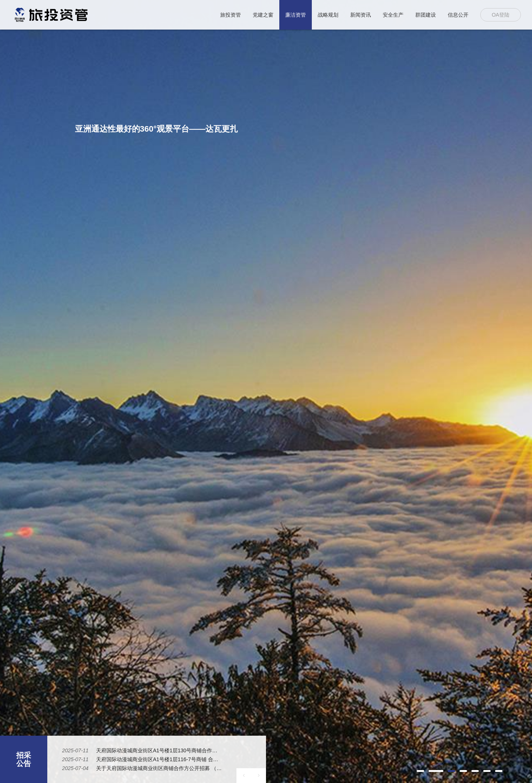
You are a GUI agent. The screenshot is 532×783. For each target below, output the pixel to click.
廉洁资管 (296, 15)
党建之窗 (263, 15)
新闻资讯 (361, 15)
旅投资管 (231, 15)
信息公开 (458, 15)
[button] (420, 771)
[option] (266, 391)
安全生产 (393, 15)
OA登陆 (501, 15)
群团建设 (426, 15)
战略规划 (328, 15)
